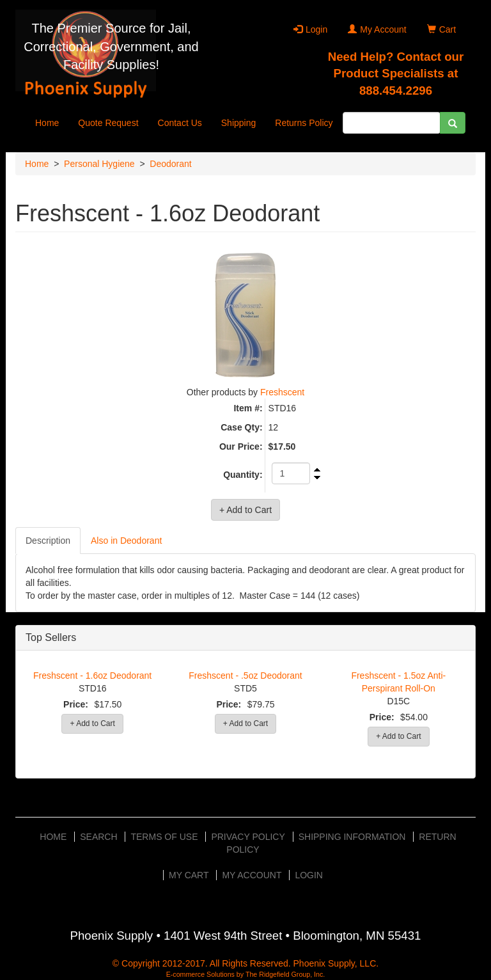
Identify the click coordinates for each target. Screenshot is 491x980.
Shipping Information (352, 837)
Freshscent (282, 392)
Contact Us (180, 123)
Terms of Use (164, 837)
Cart (441, 29)
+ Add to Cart (92, 723)
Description (48, 541)
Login (310, 29)
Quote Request (108, 123)
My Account (377, 29)
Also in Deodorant (126, 541)
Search (98, 837)
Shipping (239, 123)
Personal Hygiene (99, 164)
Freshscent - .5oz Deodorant (245, 676)
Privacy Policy (248, 837)
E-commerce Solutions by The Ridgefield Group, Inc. (246, 974)
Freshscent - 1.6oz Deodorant (92, 676)
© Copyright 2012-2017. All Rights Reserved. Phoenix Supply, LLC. (245, 963)
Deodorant (170, 164)
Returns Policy (304, 123)
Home (47, 123)
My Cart (189, 875)
